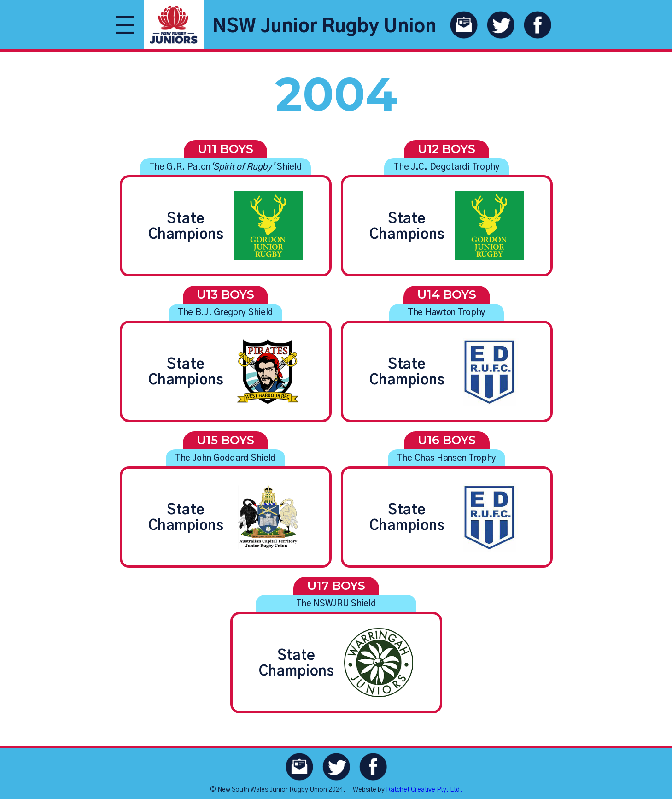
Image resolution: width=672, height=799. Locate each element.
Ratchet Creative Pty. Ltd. (424, 790)
